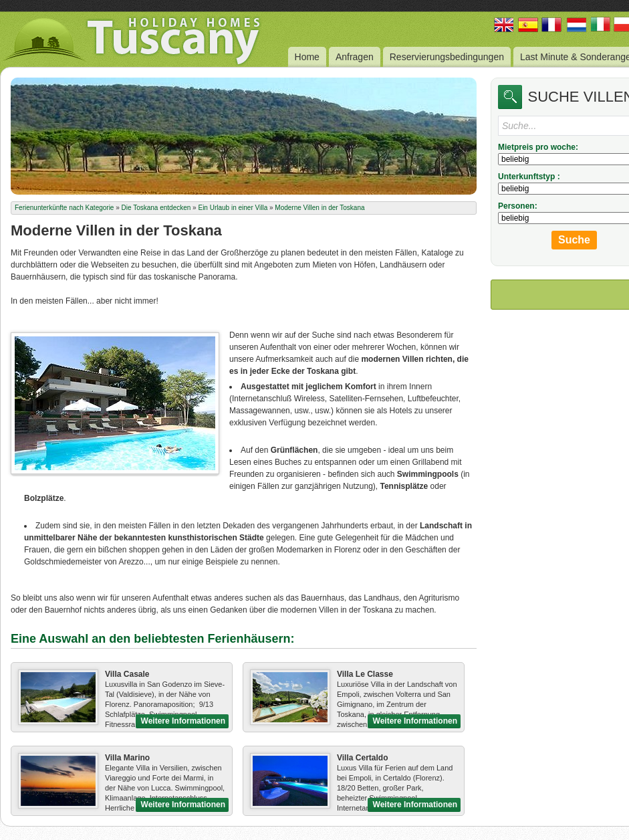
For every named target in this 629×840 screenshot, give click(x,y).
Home (307, 57)
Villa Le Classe (365, 674)
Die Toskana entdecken (156, 208)
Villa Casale (127, 674)
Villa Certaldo (362, 758)
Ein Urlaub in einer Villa (233, 208)
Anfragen (355, 57)
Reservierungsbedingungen (447, 57)
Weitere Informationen (183, 721)
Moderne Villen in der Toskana (320, 208)
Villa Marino (127, 758)
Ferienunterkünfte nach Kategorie (64, 208)
